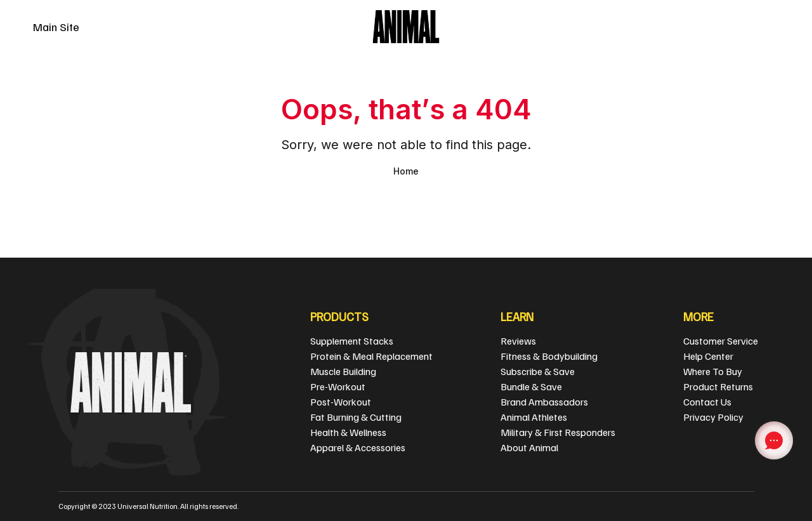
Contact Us (707, 402)
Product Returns (718, 386)
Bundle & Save (531, 386)
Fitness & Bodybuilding (549, 356)
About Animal (529, 447)
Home (406, 171)
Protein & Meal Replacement (371, 356)
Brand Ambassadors (544, 402)
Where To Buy (713, 371)
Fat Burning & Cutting (356, 417)
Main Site (56, 27)
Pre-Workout (338, 386)
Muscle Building (343, 371)
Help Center (708, 356)
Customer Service (721, 341)
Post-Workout (341, 402)
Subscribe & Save (538, 371)
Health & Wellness (348, 432)
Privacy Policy (713, 417)
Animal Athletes (534, 417)
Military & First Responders (558, 432)
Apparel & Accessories (358, 447)
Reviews (518, 341)
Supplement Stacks (352, 341)
